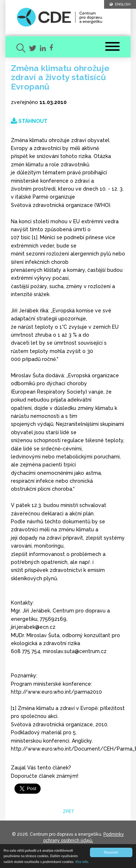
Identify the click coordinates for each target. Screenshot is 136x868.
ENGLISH (120, 4)
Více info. (82, 862)
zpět (68, 811)
